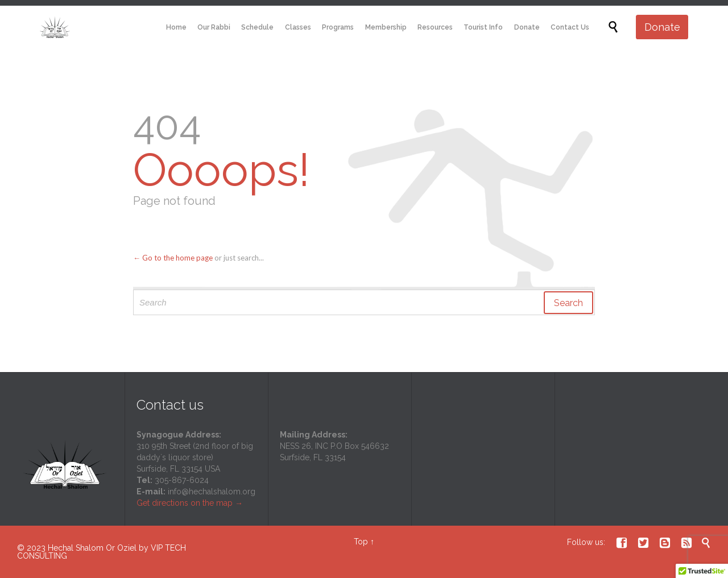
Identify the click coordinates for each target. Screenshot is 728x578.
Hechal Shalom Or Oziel (93, 548)
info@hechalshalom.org (212, 492)
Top (361, 542)
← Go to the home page (173, 258)
